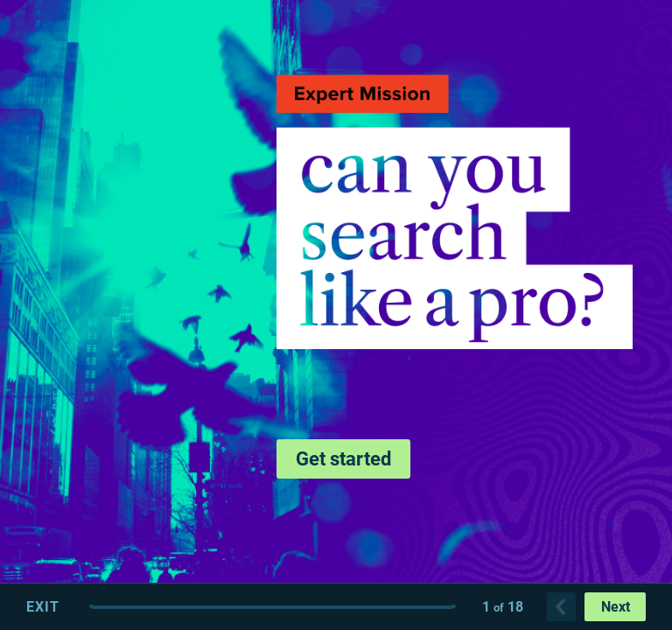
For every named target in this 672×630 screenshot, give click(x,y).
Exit (43, 607)
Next (616, 607)
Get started (343, 459)
